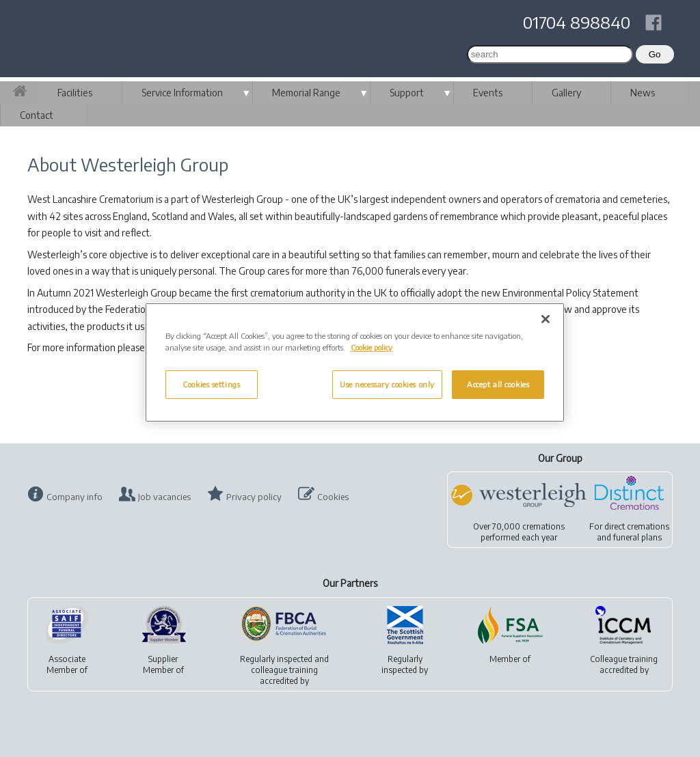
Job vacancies (164, 497)
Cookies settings (211, 384)
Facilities (75, 93)
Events (488, 93)
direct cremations (637, 526)
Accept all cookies (498, 384)
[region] (355, 362)
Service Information (182, 93)
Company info (75, 497)
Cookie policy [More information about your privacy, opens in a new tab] (372, 347)
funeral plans (637, 537)
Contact (37, 115)
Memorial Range (306, 93)
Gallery (566, 93)
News (643, 93)
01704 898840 (577, 22)
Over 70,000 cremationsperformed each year (519, 532)
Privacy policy (254, 497)
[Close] (546, 319)
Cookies (333, 497)
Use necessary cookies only (387, 384)
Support (407, 93)
